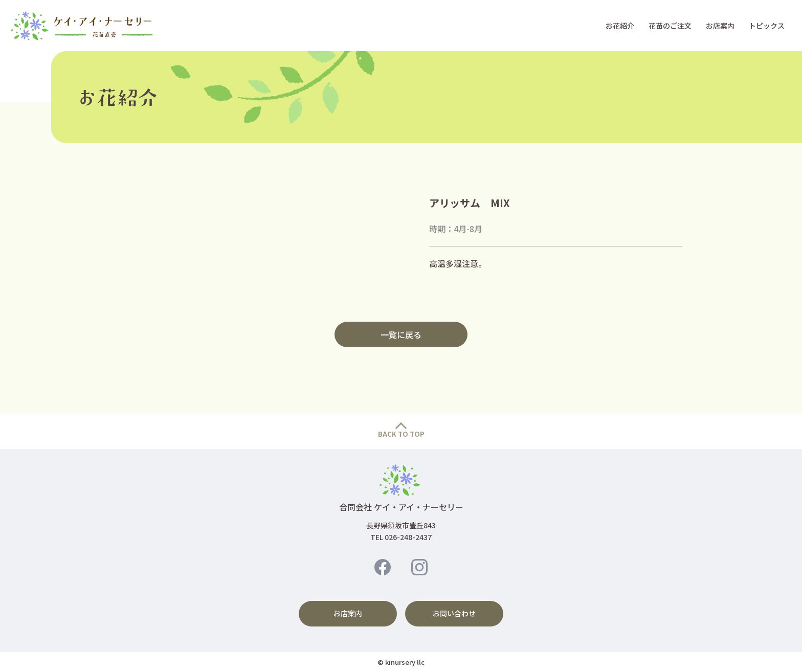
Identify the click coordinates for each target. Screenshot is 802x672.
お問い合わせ (454, 613)
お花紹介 (620, 26)
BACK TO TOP (401, 434)
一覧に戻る (401, 334)
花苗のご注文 (670, 26)
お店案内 (720, 26)
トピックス (767, 26)
